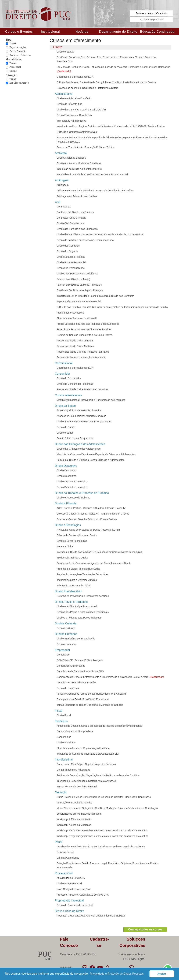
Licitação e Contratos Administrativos (77, 132)
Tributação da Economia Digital (74, 586)
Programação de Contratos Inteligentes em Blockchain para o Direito (94, 563)
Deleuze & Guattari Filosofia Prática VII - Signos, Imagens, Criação (93, 514)
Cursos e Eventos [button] (19, 32)
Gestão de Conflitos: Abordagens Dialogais (80, 290)
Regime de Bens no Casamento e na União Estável (85, 335)
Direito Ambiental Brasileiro (71, 158)
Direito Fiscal (64, 715)
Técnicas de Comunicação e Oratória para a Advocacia (87, 781)
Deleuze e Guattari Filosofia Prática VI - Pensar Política (87, 519)
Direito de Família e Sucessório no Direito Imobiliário (85, 240)
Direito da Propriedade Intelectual (75, 905)
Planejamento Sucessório (71, 313)
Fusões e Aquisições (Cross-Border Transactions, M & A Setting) (92, 694)
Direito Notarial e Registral (71, 257)
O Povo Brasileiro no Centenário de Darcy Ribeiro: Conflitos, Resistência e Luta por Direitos (106, 82)
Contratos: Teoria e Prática (71, 218)
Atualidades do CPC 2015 (71, 878)
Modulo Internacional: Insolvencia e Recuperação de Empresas (91, 400)
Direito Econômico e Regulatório (74, 115)
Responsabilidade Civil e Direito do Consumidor (83, 389)
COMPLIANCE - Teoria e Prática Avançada (80, 660)
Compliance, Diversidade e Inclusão (76, 683)
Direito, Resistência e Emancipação (76, 639)
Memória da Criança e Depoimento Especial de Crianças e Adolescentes (96, 454)
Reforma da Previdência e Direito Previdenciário (83, 596)
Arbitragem (63, 185)
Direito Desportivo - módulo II (72, 487)
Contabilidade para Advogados (73, 770)
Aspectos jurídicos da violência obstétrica (79, 410)
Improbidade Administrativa (71, 121)
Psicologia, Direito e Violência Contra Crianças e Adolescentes (91, 460)
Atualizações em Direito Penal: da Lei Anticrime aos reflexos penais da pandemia (101, 847)
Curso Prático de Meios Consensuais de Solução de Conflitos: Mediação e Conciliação (104, 797)
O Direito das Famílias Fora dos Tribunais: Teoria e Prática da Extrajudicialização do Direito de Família (112, 307)
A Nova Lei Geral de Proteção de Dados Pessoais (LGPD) (88, 530)
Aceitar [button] (162, 974)
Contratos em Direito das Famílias (75, 212)
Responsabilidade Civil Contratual (75, 341)
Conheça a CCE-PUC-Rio (78, 954)
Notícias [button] (82, 32)
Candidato (162, 13)
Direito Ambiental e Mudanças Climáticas (79, 163)
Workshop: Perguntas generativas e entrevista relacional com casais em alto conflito (102, 830)
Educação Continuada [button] (157, 32)
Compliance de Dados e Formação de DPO (80, 671)
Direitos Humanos (66, 644)
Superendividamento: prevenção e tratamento (81, 357)
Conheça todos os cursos (145, 929)
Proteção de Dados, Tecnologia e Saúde (78, 569)
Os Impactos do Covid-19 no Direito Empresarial (83, 699)
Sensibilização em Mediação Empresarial (79, 814)
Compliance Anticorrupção (71, 666)
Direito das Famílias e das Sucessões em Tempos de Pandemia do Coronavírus (100, 234)
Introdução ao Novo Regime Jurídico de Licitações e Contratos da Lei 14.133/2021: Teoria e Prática (111, 126)
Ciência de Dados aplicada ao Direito (77, 535)
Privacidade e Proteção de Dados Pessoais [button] (117, 974)
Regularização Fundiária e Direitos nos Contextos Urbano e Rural (92, 174)
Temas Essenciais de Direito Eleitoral (77, 787)
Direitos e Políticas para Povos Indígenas (79, 618)
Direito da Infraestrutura (69, 104)
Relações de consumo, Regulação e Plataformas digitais (87, 88)
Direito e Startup (65, 52)
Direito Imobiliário (66, 743)
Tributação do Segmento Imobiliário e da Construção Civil (88, 754)
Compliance (63, 655)
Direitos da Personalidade (71, 268)
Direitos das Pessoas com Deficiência (77, 274)
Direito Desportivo (66, 470)
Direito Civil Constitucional (71, 223)
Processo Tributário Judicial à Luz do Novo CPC (83, 895)
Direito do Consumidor (69, 378)
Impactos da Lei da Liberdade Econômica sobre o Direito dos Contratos (95, 296)
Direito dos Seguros (67, 251)
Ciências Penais (65, 852)
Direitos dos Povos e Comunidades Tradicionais (83, 612)
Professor (141, 13)
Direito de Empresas (68, 688)
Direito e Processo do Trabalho (73, 498)
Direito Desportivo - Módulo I (72, 482)
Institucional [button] (50, 32)
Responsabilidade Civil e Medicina (75, 346)
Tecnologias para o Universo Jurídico (77, 580)
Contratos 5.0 (64, 207)
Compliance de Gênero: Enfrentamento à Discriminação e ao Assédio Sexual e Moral (110, 677)
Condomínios (64, 737)
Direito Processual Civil (69, 884)
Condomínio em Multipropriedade (75, 731)
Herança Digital (65, 546)
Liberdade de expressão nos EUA (75, 77)
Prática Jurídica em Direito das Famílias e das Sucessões (88, 324)
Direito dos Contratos (68, 246)
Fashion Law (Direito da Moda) (73, 279)
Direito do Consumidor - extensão (75, 384)
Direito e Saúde (65, 433)
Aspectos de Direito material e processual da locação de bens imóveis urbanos (99, 726)
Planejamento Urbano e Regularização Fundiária (83, 748)
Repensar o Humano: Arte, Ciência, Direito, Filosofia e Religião (91, 916)
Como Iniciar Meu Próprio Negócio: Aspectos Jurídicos (86, 764)
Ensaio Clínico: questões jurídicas (75, 438)
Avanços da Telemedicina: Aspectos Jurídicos (81, 416)
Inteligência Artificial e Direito (72, 558)
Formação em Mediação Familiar (75, 803)
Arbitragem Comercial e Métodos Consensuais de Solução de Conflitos (95, 191)
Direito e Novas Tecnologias (72, 541)
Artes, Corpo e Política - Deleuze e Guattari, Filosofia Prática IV (91, 508)
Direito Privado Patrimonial (71, 262)
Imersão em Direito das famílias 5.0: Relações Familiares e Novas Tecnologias (99, 552)
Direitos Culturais (66, 628)
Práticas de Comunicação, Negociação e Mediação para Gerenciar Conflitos (98, 775)
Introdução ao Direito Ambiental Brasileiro (79, 169)
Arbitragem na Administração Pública (77, 196)
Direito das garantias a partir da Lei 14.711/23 (81, 110)
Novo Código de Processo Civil (74, 889)
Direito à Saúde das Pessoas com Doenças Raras (84, 422)
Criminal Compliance (68, 858)
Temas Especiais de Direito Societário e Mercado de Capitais (90, 705)
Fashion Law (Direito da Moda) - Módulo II (79, 285)
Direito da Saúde (66, 427)
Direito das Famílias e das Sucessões (77, 229)
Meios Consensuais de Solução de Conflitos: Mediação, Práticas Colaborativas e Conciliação (107, 808)
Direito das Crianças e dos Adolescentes (79, 449)
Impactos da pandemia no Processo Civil (79, 301)
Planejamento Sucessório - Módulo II (77, 318)
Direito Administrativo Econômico (75, 98)
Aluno (152, 13)
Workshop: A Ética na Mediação (74, 819)
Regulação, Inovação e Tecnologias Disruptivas (82, 574)
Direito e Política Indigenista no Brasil (77, 606)
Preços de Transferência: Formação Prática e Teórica (85, 147)
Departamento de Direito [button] (118, 32)
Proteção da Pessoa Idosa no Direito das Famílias (84, 329)
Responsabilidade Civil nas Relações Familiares (83, 352)
